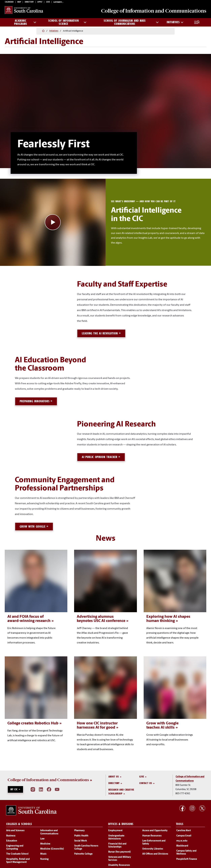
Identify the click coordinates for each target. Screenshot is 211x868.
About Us (114, 776)
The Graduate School (17, 853)
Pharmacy (79, 830)
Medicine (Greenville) (52, 848)
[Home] (7, 31)
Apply (40, 3)
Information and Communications (49, 831)
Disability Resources (119, 864)
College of (150, 12)
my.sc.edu (182, 840)
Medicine (45, 843)
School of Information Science (67, 24)
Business (11, 835)
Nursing (44, 858)
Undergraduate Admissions (116, 837)
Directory (29, 3)
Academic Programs (25, 24)
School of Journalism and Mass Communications (131, 24)
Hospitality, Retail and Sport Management (18, 860)
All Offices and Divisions (155, 853)
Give (48, 3)
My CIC (14, 788)
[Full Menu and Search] (197, 24)
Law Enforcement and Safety (154, 842)
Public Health (81, 835)
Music (43, 853)
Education (12, 840)
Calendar (9, 3)
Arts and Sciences (15, 830)
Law (42, 838)
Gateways (59, 3)
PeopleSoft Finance (187, 858)
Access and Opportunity (155, 830)
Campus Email (184, 835)
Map (19, 3)
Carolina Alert (184, 830)
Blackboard (182, 845)
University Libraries (153, 848)
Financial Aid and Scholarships (117, 845)
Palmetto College (83, 853)
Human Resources (152, 835)
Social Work (81, 840)
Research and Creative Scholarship (121, 791)
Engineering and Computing (15, 847)
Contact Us (146, 782)
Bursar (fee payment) (119, 851)
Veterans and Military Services (120, 858)
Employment (115, 830)
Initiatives (175, 24)
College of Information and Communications (48, 779)
